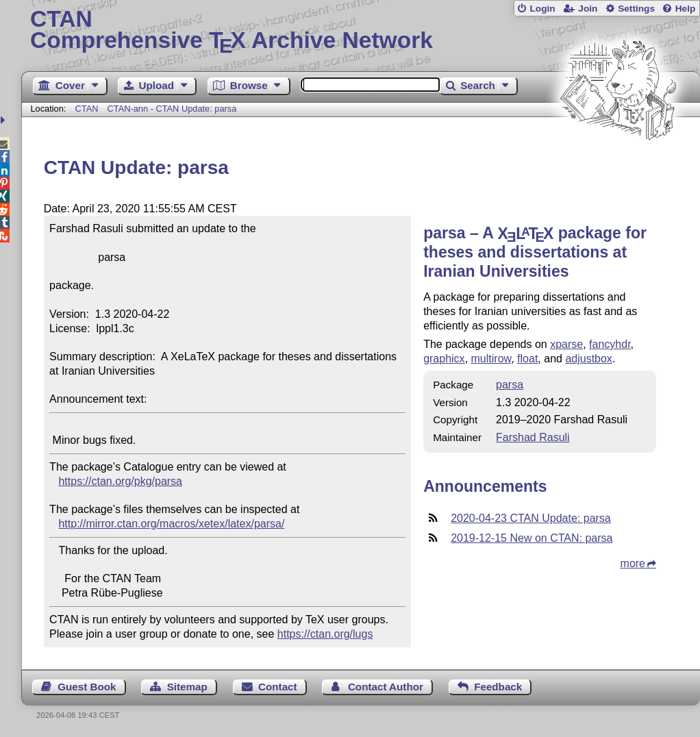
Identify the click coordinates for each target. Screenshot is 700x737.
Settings (636, 9)
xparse (566, 344)
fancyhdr (610, 344)
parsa (510, 385)
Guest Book (87, 687)
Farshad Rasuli (533, 437)
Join (588, 9)
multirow (491, 359)
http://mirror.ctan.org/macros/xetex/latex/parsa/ (171, 524)
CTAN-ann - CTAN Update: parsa (172, 109)
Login (542, 9)
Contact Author (386, 687)
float (527, 359)
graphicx (444, 359)
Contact (278, 687)
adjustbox (589, 359)
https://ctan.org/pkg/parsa (120, 481)
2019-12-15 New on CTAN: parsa (532, 538)
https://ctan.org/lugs (325, 634)
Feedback (498, 687)
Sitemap (187, 687)
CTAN (87, 109)
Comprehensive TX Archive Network (361, 31)
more (633, 563)
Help (686, 9)
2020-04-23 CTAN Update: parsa (531, 518)
